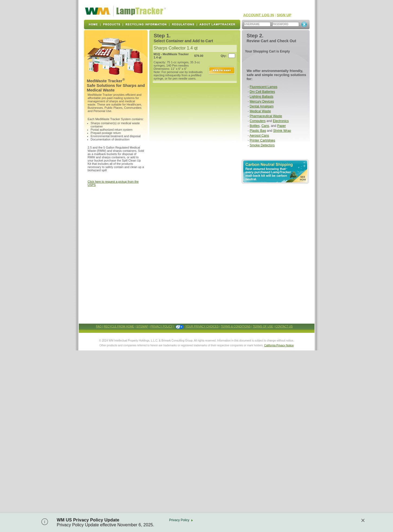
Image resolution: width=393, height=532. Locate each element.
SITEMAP (142, 326)
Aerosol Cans (259, 136)
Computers (258, 121)
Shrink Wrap (282, 131)
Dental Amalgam (262, 106)
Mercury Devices (262, 101)
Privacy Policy (179, 520)
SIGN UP (284, 15)
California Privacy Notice (279, 345)
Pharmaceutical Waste (266, 116)
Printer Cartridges (262, 140)
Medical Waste (260, 111)
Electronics (281, 121)
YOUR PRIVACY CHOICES (202, 326)
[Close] (363, 520)
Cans (265, 126)
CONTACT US (284, 326)
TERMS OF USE (263, 326)
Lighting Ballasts (262, 97)
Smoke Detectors (262, 145)
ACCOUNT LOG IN (259, 15)
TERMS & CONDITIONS (236, 326)
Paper (281, 126)
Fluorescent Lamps (264, 87)
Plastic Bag (258, 131)
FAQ (99, 326)
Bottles (255, 126)
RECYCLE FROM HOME (119, 326)
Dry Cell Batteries (262, 92)
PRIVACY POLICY (161, 326)
